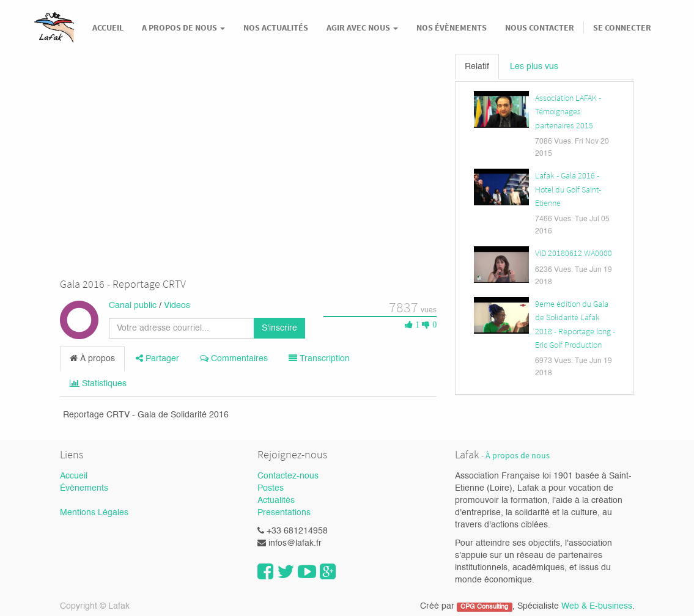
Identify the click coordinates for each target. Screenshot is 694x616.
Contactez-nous (288, 476)
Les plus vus (534, 67)
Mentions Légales (94, 513)
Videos (177, 306)
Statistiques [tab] (98, 383)
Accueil (74, 476)
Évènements (84, 488)
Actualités (276, 501)
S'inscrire (279, 328)
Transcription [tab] (319, 358)
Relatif (477, 67)
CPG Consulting (484, 607)
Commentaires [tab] (234, 358)
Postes (271, 488)
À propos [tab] (92, 358)
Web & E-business (597, 606)
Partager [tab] (157, 358)
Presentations (284, 513)
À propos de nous (518, 456)
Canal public (133, 306)
